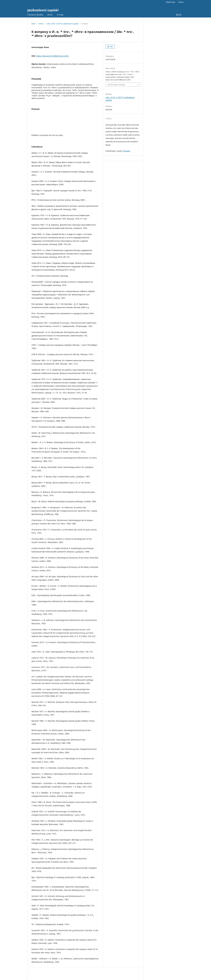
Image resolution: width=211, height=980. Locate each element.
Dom (33, 24)
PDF (111, 47)
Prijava (181, 2)
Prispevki (126, 151)
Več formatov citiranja (116, 85)
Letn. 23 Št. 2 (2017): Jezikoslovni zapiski (63, 24)
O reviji (60, 15)
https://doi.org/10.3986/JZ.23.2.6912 (53, 56)
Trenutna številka (35, 15)
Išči (179, 15)
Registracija (170, 2)
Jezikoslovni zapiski (43, 10)
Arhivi (50, 15)
